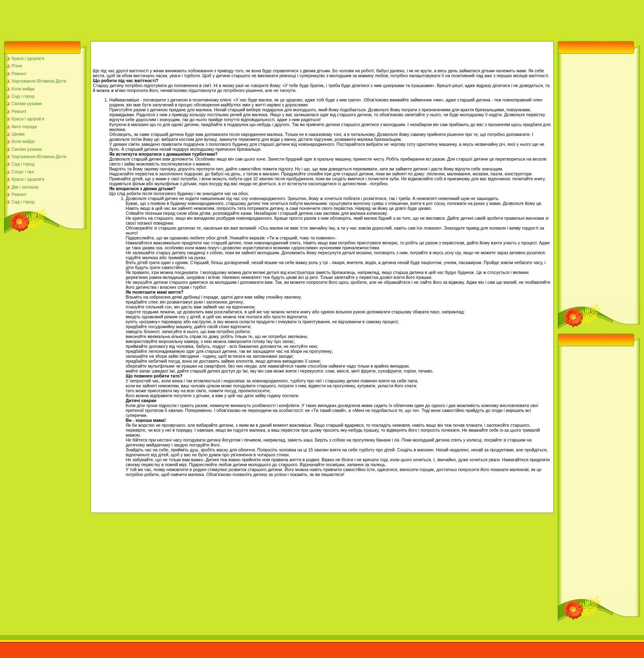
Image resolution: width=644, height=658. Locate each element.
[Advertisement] (149, 18)
